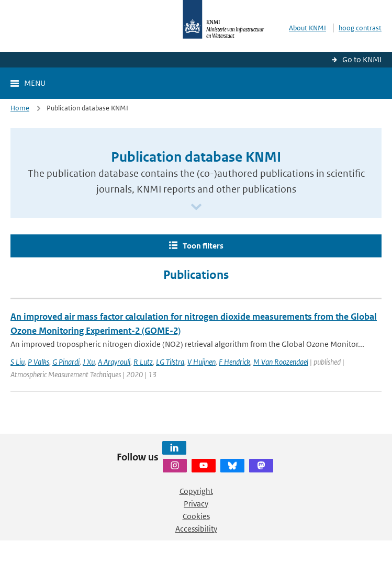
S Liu (18, 362)
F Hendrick (234, 362)
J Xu (89, 362)
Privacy (196, 504)
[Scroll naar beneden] (196, 207)
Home (20, 108)
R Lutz (143, 362)
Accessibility (196, 529)
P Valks (38, 362)
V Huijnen (201, 362)
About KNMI (307, 28)
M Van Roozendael (281, 362)
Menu (35, 83)
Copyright (196, 491)
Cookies (196, 516)
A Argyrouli (114, 362)
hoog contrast (360, 28)
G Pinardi (66, 362)
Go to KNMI (362, 59)
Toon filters (203, 246)
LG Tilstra (170, 362)
